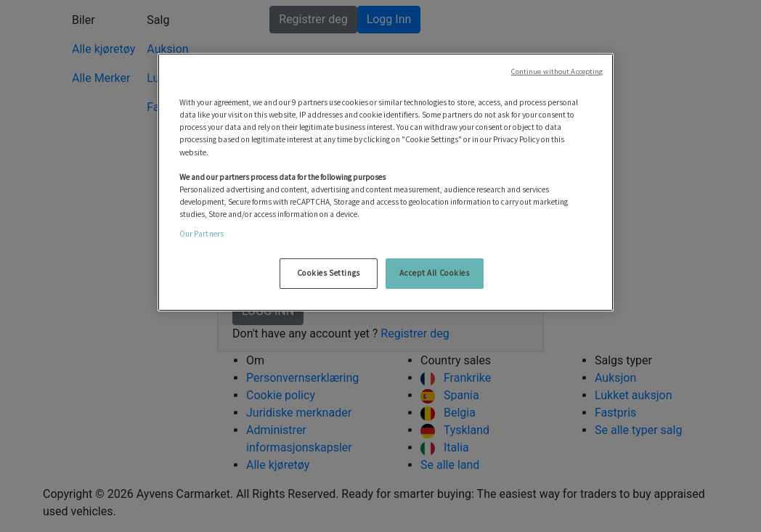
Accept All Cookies (434, 273)
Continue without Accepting (557, 71)
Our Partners (202, 234)
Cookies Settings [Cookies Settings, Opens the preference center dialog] (329, 273)
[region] (386, 182)
